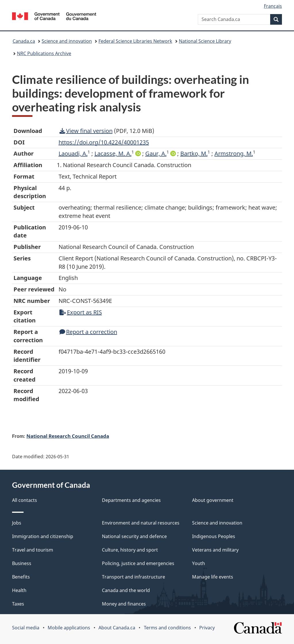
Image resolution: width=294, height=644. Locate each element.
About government (213, 500)
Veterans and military (215, 550)
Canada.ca (24, 41)
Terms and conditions (167, 628)
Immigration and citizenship (43, 536)
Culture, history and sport (130, 550)
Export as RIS (81, 312)
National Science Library (205, 41)
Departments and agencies (131, 500)
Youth (199, 563)
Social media (26, 628)
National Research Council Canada (68, 436)
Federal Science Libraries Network (135, 41)
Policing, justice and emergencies (138, 563)
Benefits (21, 577)
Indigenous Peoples (214, 536)
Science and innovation (67, 41)
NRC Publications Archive (44, 53)
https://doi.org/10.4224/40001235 (104, 142)
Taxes (18, 604)
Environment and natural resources (141, 523)
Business (22, 563)
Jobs (17, 523)
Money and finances (124, 604)
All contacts (25, 500)
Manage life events (213, 577)
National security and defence (134, 536)
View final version (86, 131)
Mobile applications (69, 628)
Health (19, 590)
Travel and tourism (33, 550)
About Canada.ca (117, 628)
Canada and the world (126, 590)
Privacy (207, 628)
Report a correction (88, 332)
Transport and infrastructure (134, 577)
